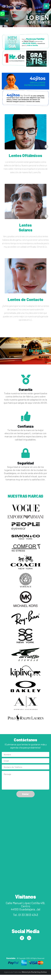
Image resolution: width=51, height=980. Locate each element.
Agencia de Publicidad (25, 972)
